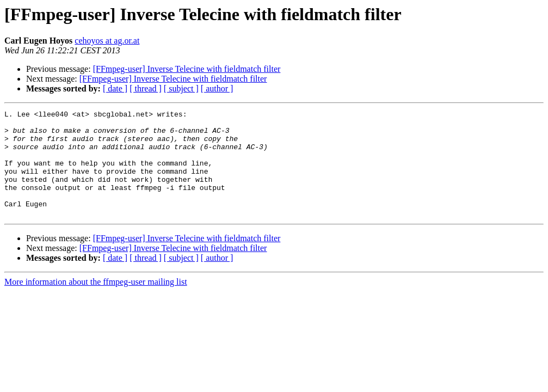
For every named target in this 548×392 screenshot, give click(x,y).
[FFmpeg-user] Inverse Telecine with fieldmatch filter (187, 69)
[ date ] (115, 88)
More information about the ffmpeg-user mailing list (96, 303)
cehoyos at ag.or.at (107, 41)
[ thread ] (146, 88)
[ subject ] (181, 88)
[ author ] (217, 88)
